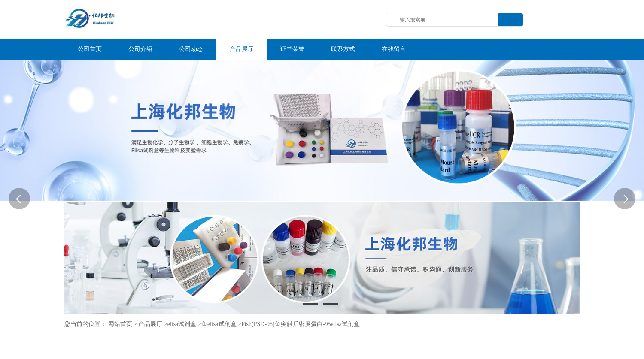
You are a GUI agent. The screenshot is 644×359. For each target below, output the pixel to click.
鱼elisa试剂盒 (219, 324)
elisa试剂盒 (182, 324)
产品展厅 (150, 324)
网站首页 (120, 324)
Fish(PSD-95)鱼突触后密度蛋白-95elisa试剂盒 (301, 324)
